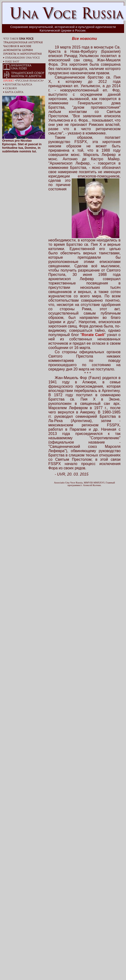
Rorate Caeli (93, 335)
